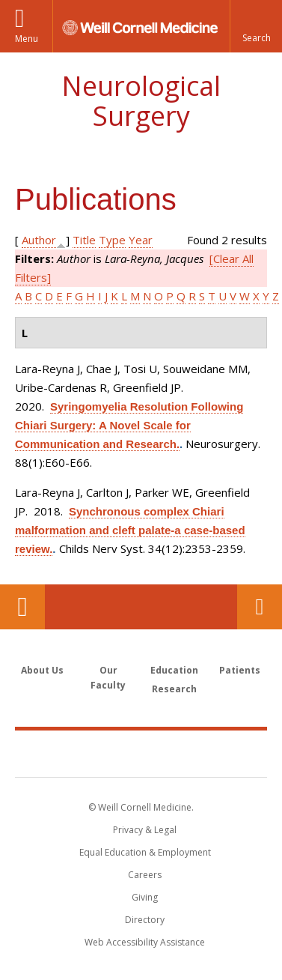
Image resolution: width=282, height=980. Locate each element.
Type (112, 240)
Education (174, 670)
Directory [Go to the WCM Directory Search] (145, 920)
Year (141, 240)
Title (84, 240)
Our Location (22, 607)
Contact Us (260, 607)
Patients (240, 670)
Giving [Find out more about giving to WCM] (145, 897)
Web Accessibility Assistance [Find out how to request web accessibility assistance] (145, 942)
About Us (42, 670)
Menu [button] (27, 39)
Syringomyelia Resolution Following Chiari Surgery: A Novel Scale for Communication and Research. (129, 425)
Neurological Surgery (141, 101)
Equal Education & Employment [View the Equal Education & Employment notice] (145, 852)
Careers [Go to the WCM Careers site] (145, 875)
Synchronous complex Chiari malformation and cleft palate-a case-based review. (130, 530)
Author (39, 240)
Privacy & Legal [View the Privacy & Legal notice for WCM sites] (145, 830)
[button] (256, 26)
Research (174, 689)
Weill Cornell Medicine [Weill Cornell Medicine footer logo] (141, 753)
